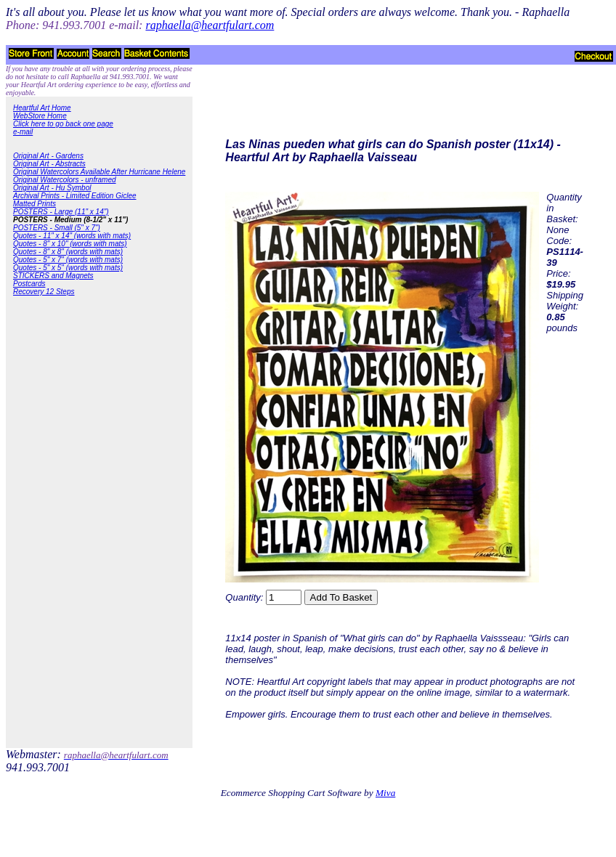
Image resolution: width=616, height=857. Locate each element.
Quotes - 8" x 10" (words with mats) (70, 244)
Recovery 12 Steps (44, 292)
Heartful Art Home (42, 108)
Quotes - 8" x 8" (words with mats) (68, 252)
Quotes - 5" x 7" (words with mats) (68, 260)
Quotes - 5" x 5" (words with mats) (68, 268)
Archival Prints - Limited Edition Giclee (75, 196)
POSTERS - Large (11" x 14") (61, 212)
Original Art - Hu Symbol (52, 188)
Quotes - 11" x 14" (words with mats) (72, 236)
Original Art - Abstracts (49, 164)
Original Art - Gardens (48, 156)
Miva (385, 793)
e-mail (23, 132)
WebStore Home (40, 116)
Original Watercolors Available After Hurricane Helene (99, 172)
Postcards (29, 284)
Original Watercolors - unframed (65, 180)
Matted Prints (35, 204)
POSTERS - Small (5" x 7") (57, 228)
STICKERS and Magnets (53, 276)
